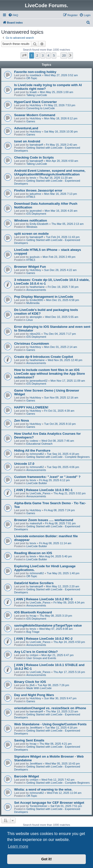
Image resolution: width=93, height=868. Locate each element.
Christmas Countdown (32, 344)
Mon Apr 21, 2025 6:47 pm (58, 655)
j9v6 (32, 685)
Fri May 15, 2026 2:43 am (61, 145)
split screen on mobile (31, 234)
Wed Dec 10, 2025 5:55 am (62, 317)
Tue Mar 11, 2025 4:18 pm (61, 728)
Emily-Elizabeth (39, 224)
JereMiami (36, 728)
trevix (33, 178)
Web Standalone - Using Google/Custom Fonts (50, 724)
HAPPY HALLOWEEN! (31, 407)
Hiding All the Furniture (32, 451)
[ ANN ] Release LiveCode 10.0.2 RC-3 (43, 599)
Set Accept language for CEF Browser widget (49, 803)
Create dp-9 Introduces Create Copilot (44, 357)
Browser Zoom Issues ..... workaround (44, 520)
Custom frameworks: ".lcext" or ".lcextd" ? (47, 477)
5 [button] (54, 55)
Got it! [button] (46, 859)
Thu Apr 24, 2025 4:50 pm (69, 642)
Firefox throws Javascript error (38, 190)
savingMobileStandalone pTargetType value (48, 625)
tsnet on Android (27, 141)
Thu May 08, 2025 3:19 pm (56, 616)
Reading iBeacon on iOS (33, 553)
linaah (33, 92)
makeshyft (36, 523)
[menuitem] (13, 15)
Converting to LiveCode (41, 108)
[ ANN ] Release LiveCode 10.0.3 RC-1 (43, 490)
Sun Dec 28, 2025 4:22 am (60, 270)
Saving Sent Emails (29, 740)
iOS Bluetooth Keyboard (33, 612)
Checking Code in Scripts (34, 157)
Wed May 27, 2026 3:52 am (61, 75)
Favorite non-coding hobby (35, 72)
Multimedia (33, 303)
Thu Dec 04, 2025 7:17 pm (60, 334)
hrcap (33, 616)
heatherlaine (37, 287)
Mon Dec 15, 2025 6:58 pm (63, 300)
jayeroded (35, 211)
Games (31, 121)
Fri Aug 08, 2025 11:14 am (55, 543)
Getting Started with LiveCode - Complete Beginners (58, 457)
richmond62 (37, 454)
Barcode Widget (27, 776)
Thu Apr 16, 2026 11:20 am (56, 178)
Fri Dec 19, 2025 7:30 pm (63, 287)
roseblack (35, 75)
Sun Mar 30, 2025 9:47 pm (60, 698)
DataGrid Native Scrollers (34, 583)
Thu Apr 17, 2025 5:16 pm (69, 672)
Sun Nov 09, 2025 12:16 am (61, 398)
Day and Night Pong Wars (34, 695)
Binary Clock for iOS (30, 682)
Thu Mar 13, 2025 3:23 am (62, 711)
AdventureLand (26, 128)
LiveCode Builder (37, 483)
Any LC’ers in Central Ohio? (36, 652)
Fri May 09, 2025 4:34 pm (69, 602)
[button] (24, 55)
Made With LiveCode (39, 688)
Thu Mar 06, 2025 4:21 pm (56, 744)
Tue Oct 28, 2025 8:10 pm (60, 424)
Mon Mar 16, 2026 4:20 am (61, 211)
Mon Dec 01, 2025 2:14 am (61, 347)
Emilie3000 (36, 300)
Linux (30, 320)
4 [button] (48, 55)
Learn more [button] (18, 846)
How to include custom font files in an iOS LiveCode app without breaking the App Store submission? (49, 374)
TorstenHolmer (38, 806)
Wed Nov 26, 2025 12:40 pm (65, 360)
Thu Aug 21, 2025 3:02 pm (69, 493)
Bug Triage (33, 632)
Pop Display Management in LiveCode (44, 297)
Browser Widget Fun (30, 267)
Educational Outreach (39, 444)
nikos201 (35, 334)
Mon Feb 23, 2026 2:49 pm (59, 257)
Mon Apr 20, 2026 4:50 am (62, 161)
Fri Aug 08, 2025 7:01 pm (61, 523)
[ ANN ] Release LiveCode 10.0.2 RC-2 (43, 639)
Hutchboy (35, 105)
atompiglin (36, 317)
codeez (34, 441)
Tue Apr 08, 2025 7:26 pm (53, 685)
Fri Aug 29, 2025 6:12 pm (55, 480)
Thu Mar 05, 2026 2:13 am (67, 224)
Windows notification (31, 220)
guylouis (34, 257)
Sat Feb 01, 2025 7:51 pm (66, 806)
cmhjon (34, 655)
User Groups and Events (41, 658)
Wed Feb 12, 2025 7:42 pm (58, 780)
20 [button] (64, 55)
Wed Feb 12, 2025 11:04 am (64, 793)
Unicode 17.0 (24, 464)
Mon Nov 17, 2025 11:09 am (68, 381)
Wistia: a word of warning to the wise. (43, 789)
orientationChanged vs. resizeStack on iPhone (50, 708)
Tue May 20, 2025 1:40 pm (63, 573)
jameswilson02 (38, 381)
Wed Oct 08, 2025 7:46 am (58, 441)
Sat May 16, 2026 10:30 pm (61, 132)
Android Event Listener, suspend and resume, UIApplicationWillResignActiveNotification (50, 172)
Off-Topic (32, 78)
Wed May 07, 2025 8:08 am (56, 629)
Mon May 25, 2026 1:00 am (57, 92)
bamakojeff (36, 145)
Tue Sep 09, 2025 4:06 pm (63, 467)
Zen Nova (21, 420)
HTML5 (31, 197)
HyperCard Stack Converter (35, 102)
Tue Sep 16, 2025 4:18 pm (63, 454)
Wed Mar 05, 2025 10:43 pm (62, 764)
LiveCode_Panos (40, 493)
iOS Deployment (36, 214)
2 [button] (37, 55)
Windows (32, 227)
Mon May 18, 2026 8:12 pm (61, 118)
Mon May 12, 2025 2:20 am (62, 586)
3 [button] (43, 55)
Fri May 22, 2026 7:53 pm (60, 105)
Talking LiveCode (37, 95)
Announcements (36, 290)
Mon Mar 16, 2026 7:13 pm (61, 194)
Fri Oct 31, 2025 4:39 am (59, 411)
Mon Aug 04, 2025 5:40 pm (56, 556)
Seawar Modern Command (35, 115)
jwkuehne (35, 194)
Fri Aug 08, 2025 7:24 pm (60, 510)
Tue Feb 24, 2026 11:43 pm (63, 237)
